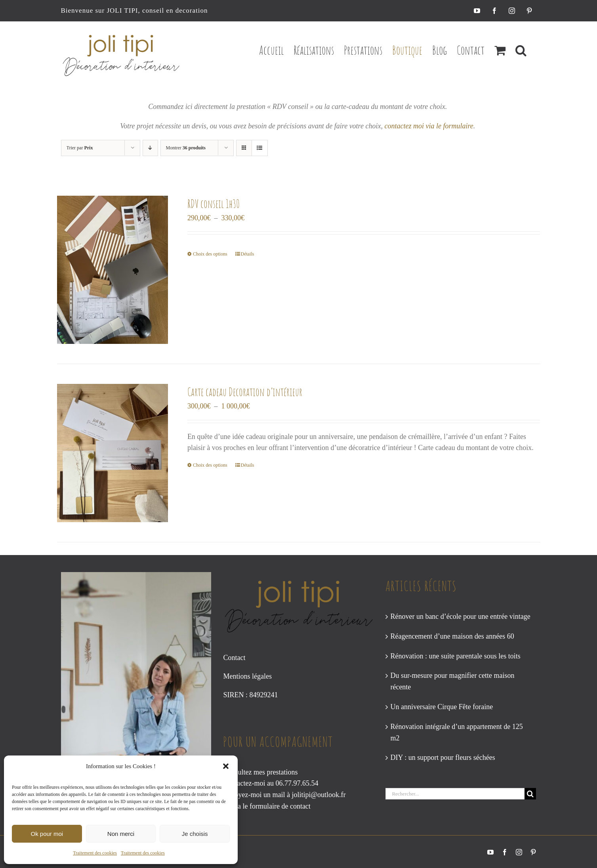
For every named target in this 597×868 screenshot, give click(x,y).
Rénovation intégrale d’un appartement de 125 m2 (456, 732)
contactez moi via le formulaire (429, 126)
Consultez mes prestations (260, 772)
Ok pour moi (47, 834)
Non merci (121, 834)
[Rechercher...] (455, 794)
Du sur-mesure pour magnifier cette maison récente (452, 681)
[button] (226, 766)
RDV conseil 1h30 (214, 204)
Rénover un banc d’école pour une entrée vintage (460, 616)
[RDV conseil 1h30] (113, 270)
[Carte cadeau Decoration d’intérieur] (113, 453)
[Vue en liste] (260, 148)
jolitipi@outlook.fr (319, 795)
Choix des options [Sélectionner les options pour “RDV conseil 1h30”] (210, 254)
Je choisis (195, 834)
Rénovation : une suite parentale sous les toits (455, 656)
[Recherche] (530, 794)
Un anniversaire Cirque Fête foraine (442, 707)
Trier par (80, 148)
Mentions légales (247, 676)
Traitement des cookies (95, 853)
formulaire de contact (280, 806)
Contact (234, 658)
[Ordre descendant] (150, 148)
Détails (248, 254)
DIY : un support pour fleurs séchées (443, 757)
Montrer (186, 148)
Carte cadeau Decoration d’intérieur (245, 392)
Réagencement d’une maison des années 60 (452, 636)
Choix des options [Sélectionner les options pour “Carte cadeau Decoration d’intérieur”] (210, 465)
